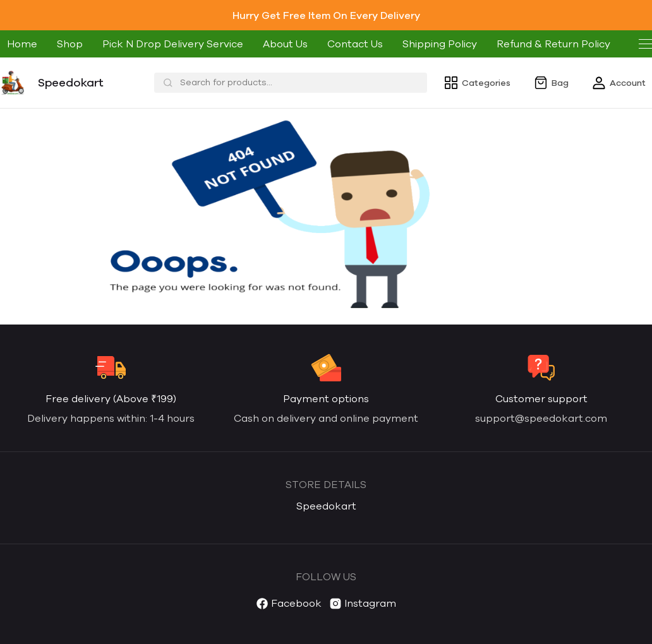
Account (619, 83)
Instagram (363, 605)
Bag (551, 83)
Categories (477, 83)
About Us (285, 44)
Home (22, 44)
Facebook (289, 605)
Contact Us (355, 44)
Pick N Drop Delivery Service (173, 44)
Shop (70, 44)
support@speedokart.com (541, 418)
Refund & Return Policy (553, 44)
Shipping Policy (440, 44)
